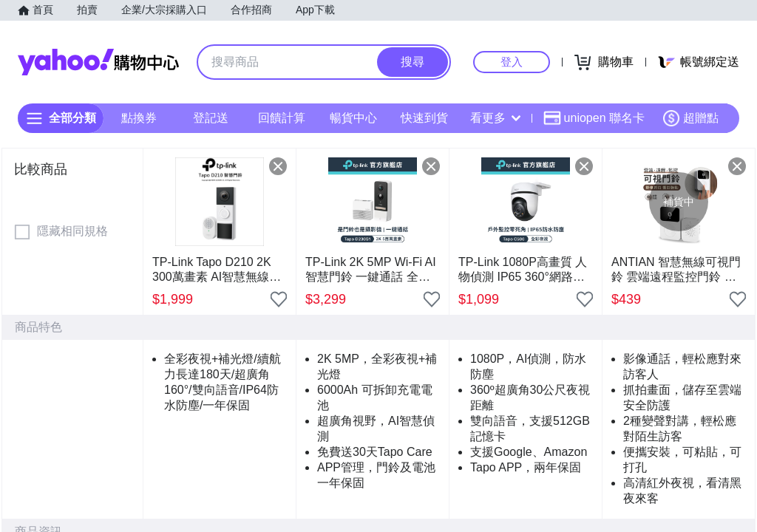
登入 (512, 62)
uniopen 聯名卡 (594, 118)
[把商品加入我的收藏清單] (279, 299)
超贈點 (690, 118)
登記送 (211, 118)
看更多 (495, 118)
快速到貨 (424, 118)
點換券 (139, 118)
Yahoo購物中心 (98, 62)
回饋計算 (282, 118)
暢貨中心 (353, 118)
